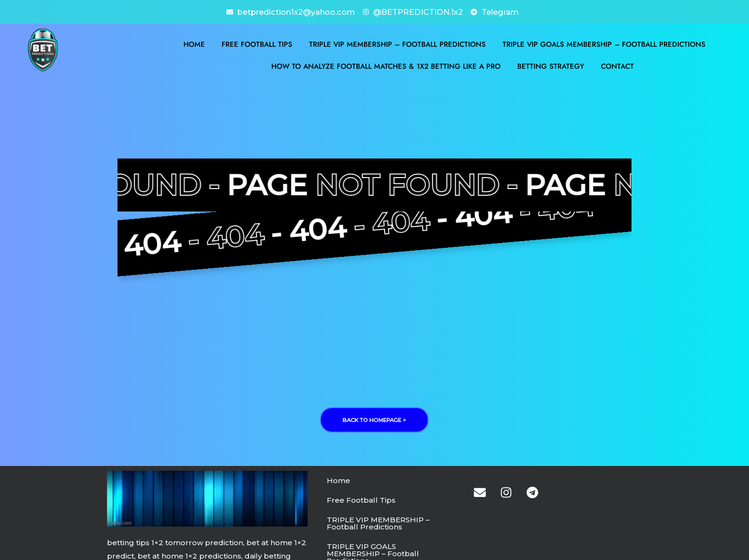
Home (194, 43)
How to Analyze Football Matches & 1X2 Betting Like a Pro (386, 65)
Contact (617, 65)
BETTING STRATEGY (551, 65)
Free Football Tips (257, 43)
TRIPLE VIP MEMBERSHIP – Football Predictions (397, 43)
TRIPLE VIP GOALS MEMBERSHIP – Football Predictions (604, 43)
